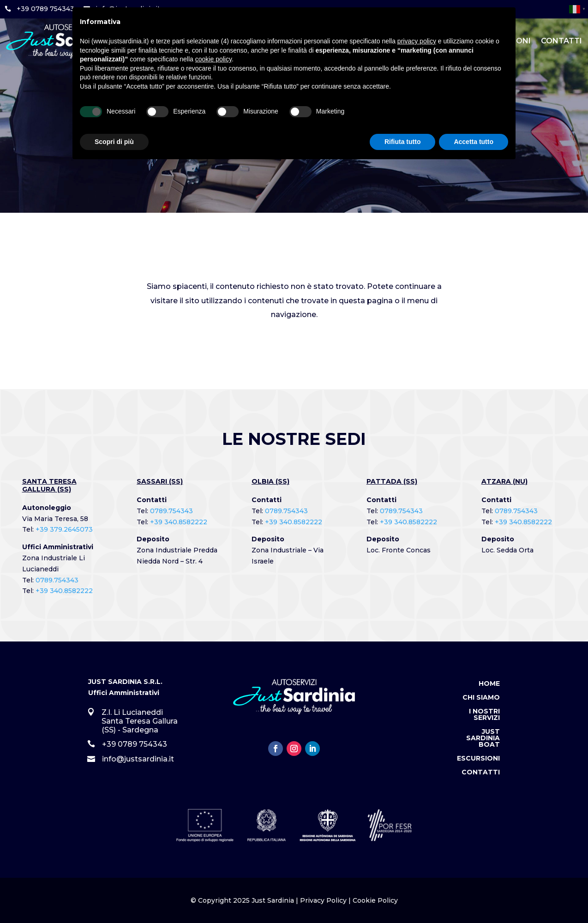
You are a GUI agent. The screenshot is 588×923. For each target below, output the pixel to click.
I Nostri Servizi (484, 715)
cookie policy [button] (213, 59)
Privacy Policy (323, 900)
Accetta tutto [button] (474, 142)
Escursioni (478, 759)
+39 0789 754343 (45, 9)
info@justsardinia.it (138, 759)
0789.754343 (57, 580)
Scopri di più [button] (114, 142)
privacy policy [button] (417, 41)
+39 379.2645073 (64, 529)
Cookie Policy (375, 900)
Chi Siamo (481, 698)
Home (489, 684)
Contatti (561, 41)
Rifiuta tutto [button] (403, 142)
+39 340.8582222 (64, 591)
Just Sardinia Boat (483, 738)
